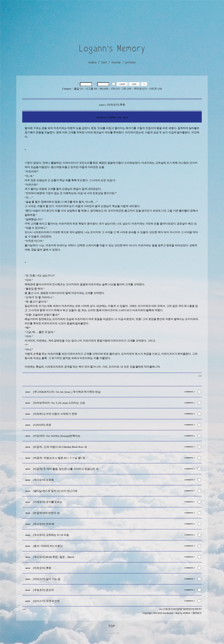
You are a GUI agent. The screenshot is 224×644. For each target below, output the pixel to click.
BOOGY (197, 613)
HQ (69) (104, 89)
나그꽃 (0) (91, 89)
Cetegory (67, 89)
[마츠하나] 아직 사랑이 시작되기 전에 (55, 414)
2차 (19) (127, 89)
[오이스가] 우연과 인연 (46, 601)
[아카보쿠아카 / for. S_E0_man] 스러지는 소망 (59, 403)
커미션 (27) (140, 89)
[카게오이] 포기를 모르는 (48, 502)
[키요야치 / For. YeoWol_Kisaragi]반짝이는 (57, 436)
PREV (161, 609)
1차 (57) (115, 89)
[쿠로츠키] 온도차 (43, 590)
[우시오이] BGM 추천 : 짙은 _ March (53, 557)
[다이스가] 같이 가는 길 (47, 579)
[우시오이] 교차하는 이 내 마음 (51, 535)
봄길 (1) (78, 89)
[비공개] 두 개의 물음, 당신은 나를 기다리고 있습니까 (64, 469)
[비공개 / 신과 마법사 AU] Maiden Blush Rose (58, 447)
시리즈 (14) (155, 89)
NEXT (198, 609)
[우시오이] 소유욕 (43, 480)
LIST (200, 376)
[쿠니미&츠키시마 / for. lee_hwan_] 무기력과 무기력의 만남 (67, 392)
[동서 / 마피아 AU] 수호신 (48, 546)
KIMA (187, 613)
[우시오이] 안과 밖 (44, 524)
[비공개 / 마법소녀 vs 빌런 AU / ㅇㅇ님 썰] (57, 458)
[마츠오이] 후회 (42, 568)
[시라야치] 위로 (42, 425)
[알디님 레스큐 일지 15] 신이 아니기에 (55, 491)
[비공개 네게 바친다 (45, 513)
